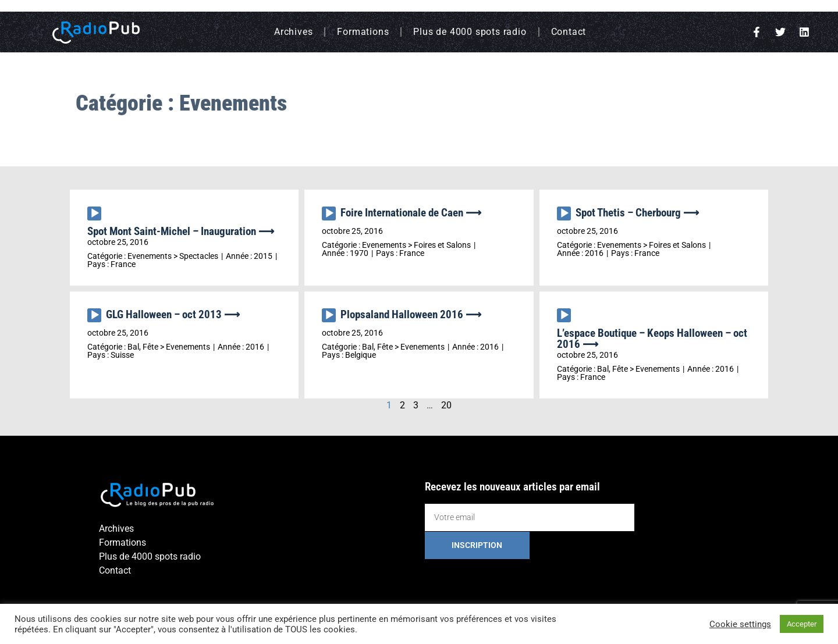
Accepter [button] (802, 624)
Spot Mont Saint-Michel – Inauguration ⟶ (181, 231)
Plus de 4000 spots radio (470, 32)
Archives (293, 32)
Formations (363, 32)
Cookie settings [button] (740, 624)
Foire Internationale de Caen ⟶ (411, 213)
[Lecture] (94, 214)
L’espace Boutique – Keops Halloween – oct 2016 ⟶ (652, 339)
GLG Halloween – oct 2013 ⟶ (173, 314)
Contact (569, 32)
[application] (97, 216)
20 (446, 405)
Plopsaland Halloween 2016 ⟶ (411, 314)
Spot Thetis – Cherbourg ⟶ (637, 213)
